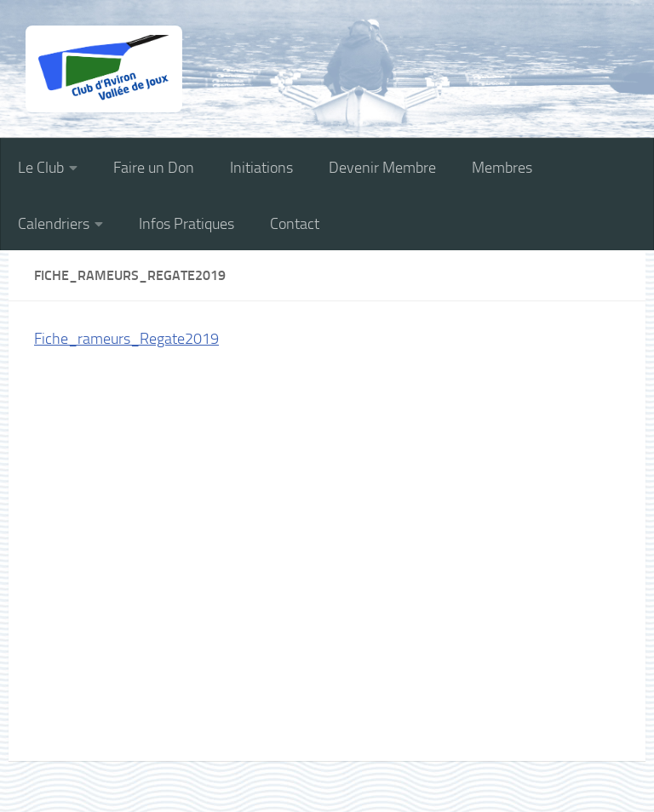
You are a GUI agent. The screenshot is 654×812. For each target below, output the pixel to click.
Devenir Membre (382, 168)
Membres (502, 168)
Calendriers (54, 224)
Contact (295, 224)
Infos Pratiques (186, 224)
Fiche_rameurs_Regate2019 (126, 339)
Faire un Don (154, 168)
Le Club (41, 168)
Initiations (261, 168)
